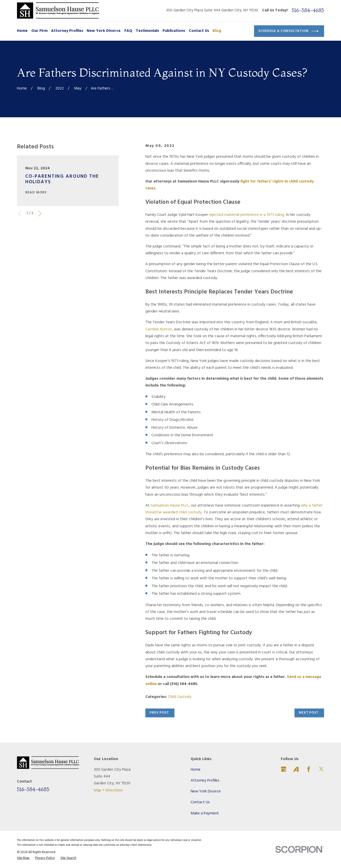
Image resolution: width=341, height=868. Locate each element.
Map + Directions (108, 791)
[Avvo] (296, 769)
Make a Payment (205, 814)
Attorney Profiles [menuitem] (67, 31)
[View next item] (40, 214)
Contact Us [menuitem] (199, 31)
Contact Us (200, 802)
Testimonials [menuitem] (147, 31)
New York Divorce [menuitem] (104, 31)
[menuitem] (23, 858)
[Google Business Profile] (284, 769)
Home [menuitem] (22, 31)
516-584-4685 (308, 10)
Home (196, 770)
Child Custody (180, 697)
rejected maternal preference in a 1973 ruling (247, 215)
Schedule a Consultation (288, 31)
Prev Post (159, 713)
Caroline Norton (159, 329)
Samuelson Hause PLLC (170, 506)
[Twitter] (321, 769)
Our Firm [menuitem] (39, 31)
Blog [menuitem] (217, 31)
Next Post (309, 713)
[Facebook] (309, 769)
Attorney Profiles (205, 781)
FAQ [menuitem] (128, 31)
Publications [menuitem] (174, 31)
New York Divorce (206, 792)
